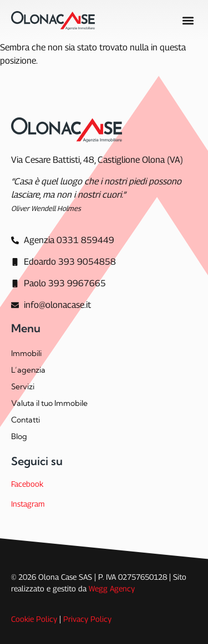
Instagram (28, 504)
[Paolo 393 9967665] (59, 284)
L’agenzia (28, 370)
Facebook (27, 484)
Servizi (23, 387)
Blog (19, 436)
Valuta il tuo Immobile (49, 403)
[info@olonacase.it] (51, 305)
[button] (188, 21)
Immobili (26, 353)
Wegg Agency (112, 588)
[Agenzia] (63, 240)
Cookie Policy (34, 619)
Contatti (26, 420)
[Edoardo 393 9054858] (64, 262)
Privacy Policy (87, 619)
